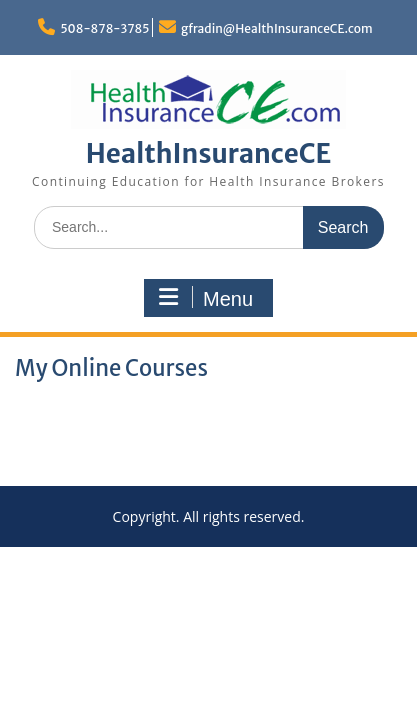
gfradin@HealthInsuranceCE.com (277, 28)
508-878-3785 (104, 28)
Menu (206, 298)
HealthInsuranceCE (209, 153)
